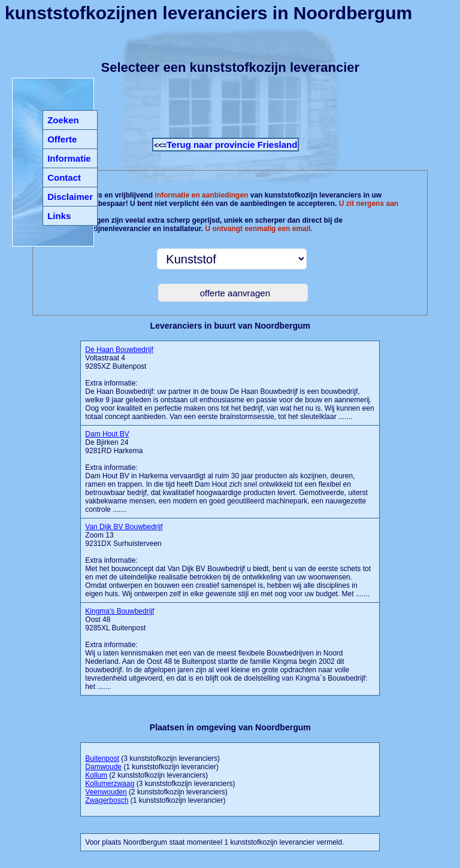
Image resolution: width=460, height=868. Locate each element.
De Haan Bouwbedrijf (119, 350)
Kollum (96, 775)
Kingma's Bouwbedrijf (119, 611)
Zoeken (63, 120)
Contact (64, 177)
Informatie (69, 158)
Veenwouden (106, 792)
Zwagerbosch (107, 800)
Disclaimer (70, 197)
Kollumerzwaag (110, 784)
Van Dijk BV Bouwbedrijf (124, 527)
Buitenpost (102, 758)
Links (59, 216)
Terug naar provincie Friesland (232, 145)
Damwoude (103, 767)
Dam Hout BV (107, 434)
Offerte (62, 139)
